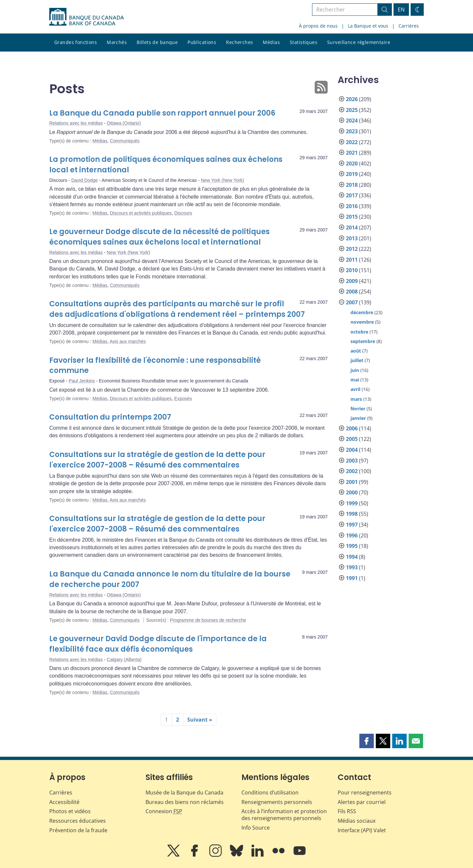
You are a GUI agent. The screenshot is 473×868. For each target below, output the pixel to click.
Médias (271, 42)
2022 (352, 142)
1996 (352, 535)
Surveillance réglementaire (359, 42)
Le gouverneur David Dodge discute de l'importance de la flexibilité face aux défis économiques (158, 644)
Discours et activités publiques (141, 213)
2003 (352, 461)
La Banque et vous (368, 26)
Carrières (409, 26)
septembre (363, 341)
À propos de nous (318, 26)
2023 (352, 131)
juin (355, 370)
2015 (352, 217)
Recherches (239, 42)
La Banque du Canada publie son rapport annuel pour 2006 (162, 113)
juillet (357, 360)
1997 (352, 525)
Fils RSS (347, 811)
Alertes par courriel (362, 802)
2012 (352, 249)
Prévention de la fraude (78, 830)
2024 (352, 120)
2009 (352, 281)
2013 (352, 238)
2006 (352, 428)
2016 (352, 206)
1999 (352, 503)
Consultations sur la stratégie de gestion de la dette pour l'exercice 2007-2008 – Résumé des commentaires (157, 460)
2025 (352, 110)
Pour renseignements (365, 792)
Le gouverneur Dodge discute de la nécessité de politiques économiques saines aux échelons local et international (159, 237)
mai (355, 380)
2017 (352, 195)
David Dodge (85, 180)
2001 (352, 482)
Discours (183, 213)
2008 (352, 292)
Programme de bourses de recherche (208, 620)
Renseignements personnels (277, 802)
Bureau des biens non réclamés (185, 802)
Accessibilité (64, 802)
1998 (352, 514)
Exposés (183, 399)
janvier (358, 418)
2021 (352, 153)
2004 (352, 450)
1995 (352, 546)
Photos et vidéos (70, 811)
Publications (202, 42)
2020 (352, 163)
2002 (352, 471)
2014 (352, 228)
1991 (352, 578)
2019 (352, 174)
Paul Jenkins (82, 381)
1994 (352, 557)
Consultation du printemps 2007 (110, 417)
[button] (367, 741)
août (356, 351)
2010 (352, 270)
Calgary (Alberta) (124, 660)
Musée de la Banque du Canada (184, 792)
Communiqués (124, 141)
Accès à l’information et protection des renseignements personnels (284, 815)
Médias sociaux (357, 821)
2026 (352, 99)
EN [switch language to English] (401, 10)
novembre (362, 322)
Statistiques (304, 42)
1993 (352, 567)
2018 (352, 185)
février (358, 409)
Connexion (164, 811)
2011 (352, 260)
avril (355, 389)
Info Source (256, 828)
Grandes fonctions (76, 42)
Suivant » (200, 720)
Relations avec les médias (76, 123)
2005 (352, 439)
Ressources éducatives (78, 821)
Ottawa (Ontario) (124, 123)
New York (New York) (222, 180)
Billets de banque (157, 42)
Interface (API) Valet (362, 830)
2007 (352, 302)
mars (356, 399)
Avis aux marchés (128, 341)
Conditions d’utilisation (270, 792)
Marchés (117, 42)
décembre (362, 312)
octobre (359, 332)
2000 (352, 492)
